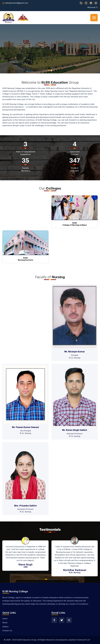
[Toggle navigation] (94, 18)
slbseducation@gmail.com (15, 3)
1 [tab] (49, 70)
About (5, 623)
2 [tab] (51, 70)
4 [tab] (52, 579)
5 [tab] (54, 579)
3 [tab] (50, 579)
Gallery (5, 627)
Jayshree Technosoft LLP (79, 640)
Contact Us (7, 631)
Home (5, 619)
